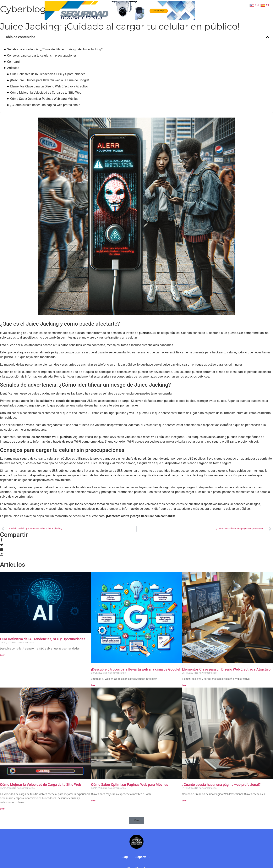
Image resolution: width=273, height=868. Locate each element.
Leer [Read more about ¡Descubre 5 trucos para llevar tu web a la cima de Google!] (93, 685)
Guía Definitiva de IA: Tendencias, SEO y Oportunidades (48, 74)
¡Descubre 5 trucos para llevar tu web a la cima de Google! (50, 80)
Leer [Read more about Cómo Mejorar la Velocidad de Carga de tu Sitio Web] (2, 809)
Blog (203, 8)
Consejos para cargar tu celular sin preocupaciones (42, 55)
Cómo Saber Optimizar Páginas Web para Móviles (44, 99)
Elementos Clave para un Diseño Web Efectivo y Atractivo (49, 86)
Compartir (14, 62)
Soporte (207, 16)
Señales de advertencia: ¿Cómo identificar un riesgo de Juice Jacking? (55, 49)
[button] (267, 37)
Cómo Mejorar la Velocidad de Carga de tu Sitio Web (46, 93)
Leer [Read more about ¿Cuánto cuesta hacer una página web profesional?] (184, 801)
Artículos (13, 68)
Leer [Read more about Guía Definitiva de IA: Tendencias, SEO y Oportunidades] (2, 655)
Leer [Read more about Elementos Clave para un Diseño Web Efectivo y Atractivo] (184, 685)
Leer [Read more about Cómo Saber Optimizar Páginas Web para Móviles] (93, 801)
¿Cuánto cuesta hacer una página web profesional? (45, 105)
